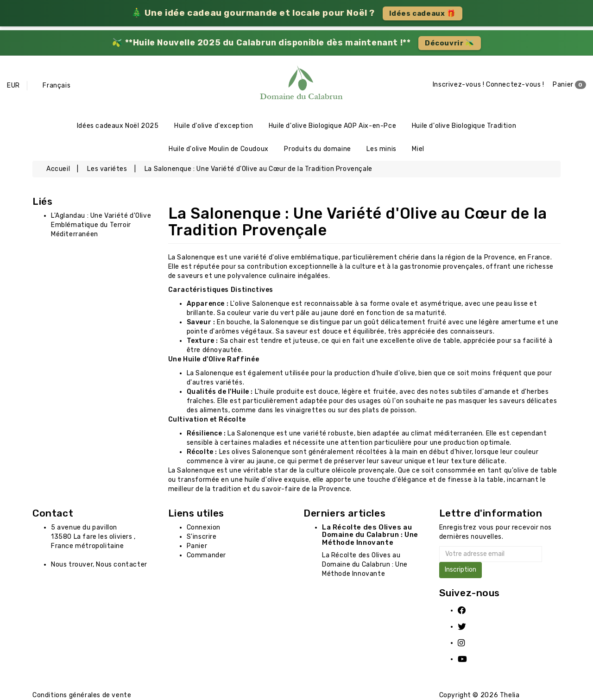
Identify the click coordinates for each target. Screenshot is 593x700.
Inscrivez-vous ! (459, 85)
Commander (206, 555)
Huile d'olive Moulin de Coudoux (219, 149)
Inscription (461, 570)
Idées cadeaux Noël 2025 (118, 126)
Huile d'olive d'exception (214, 126)
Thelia (510, 695)
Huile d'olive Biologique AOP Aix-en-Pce (332, 126)
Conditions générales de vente (82, 695)
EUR (13, 85)
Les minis (381, 149)
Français (57, 85)
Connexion (204, 527)
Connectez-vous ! (515, 85)
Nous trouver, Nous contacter (99, 564)
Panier (569, 85)
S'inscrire (202, 537)
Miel (418, 149)
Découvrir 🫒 (450, 43)
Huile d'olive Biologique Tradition (464, 126)
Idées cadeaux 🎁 (423, 13)
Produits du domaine (317, 149)
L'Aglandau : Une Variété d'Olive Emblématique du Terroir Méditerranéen (101, 225)
